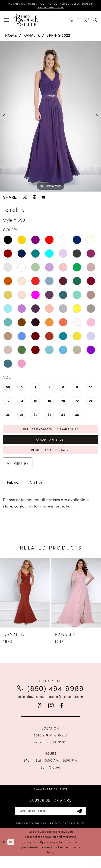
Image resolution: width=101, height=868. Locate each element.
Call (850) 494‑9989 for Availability (51, 432)
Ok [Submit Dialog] (14, 854)
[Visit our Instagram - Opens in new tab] (51, 716)
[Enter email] (50, 822)
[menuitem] (6, 22)
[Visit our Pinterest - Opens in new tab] (40, 716)
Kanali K (32, 37)
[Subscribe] (88, 822)
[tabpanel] (50, 119)
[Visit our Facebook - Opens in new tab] (62, 716)
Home (11, 37)
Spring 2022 (58, 37)
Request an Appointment (51, 459)
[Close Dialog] (5, 854)
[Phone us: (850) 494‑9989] (71, 22)
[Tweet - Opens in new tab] (25, 199)
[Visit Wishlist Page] (87, 22)
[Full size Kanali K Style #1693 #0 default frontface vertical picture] (50, 119)
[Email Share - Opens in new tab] (44, 199)
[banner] (26, 22)
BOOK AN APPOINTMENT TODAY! (51, 9)
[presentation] (25, 603)
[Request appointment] (79, 22)
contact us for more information (44, 516)
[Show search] (95, 22)
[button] (6, 22)
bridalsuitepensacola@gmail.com (50, 706)
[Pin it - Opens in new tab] (35, 199)
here (50, 864)
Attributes (18, 473)
